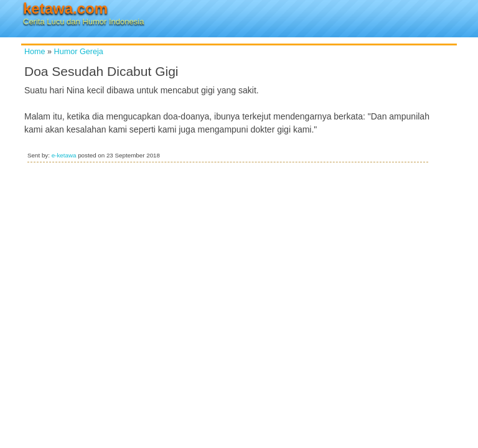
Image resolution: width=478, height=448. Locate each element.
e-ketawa (64, 155)
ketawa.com (65, 8)
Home (35, 52)
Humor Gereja (79, 52)
